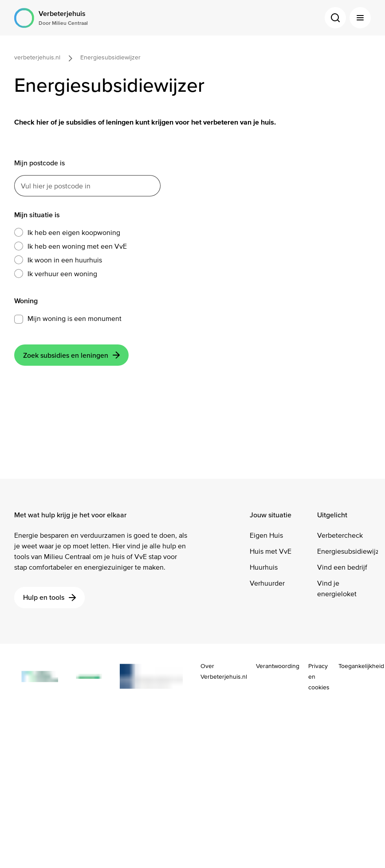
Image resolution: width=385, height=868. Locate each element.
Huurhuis (264, 567)
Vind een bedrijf (342, 567)
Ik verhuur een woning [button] (56, 274)
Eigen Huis (266, 535)
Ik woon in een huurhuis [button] (58, 260)
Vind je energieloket (337, 588)
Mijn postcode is (39, 163)
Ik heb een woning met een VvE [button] (71, 246)
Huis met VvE (271, 551)
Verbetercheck (340, 535)
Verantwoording (278, 666)
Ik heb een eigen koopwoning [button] (67, 233)
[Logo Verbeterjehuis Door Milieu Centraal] (51, 18)
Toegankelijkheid (361, 666)
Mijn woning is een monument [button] (75, 319)
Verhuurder (267, 583)
